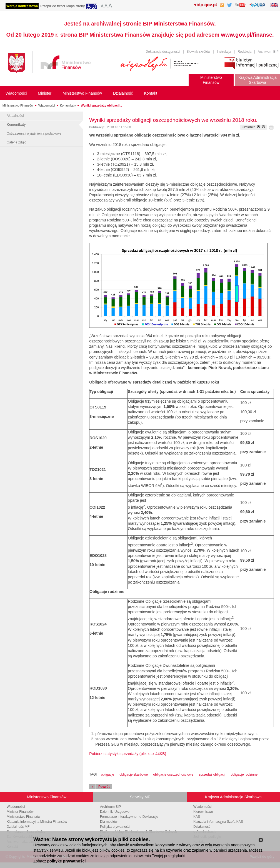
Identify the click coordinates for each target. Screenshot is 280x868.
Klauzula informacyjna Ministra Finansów (37, 822)
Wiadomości (47, 105)
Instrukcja (224, 52)
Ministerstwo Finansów (18, 105)
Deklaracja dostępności (163, 52)
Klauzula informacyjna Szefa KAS (218, 822)
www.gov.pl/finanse (247, 35)
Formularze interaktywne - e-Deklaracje (129, 817)
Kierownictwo (203, 812)
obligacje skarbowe (134, 774)
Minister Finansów (20, 812)
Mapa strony (76, 6)
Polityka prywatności (115, 827)
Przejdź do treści (53, 6)
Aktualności (15, 116)
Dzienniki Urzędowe (115, 812)
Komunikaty (68, 105)
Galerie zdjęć (16, 142)
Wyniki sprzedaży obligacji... (101, 105)
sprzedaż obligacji (212, 774)
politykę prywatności (66, 861)
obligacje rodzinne (244, 774)
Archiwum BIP (268, 52)
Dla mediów (109, 822)
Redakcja (244, 52)
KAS (197, 817)
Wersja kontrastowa (22, 6)
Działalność (202, 827)
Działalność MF (18, 827)
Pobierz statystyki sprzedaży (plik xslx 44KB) (128, 754)
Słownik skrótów (199, 52)
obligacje (107, 774)
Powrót (104, 787)
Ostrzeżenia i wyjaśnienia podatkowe (34, 133)
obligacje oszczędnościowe (173, 774)
